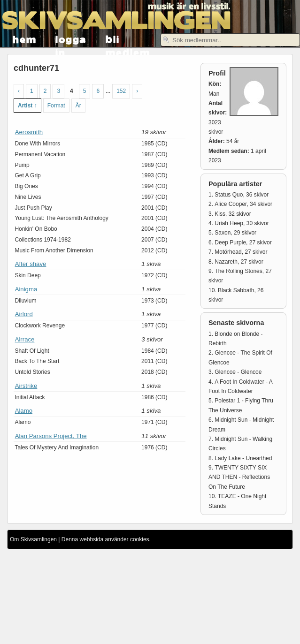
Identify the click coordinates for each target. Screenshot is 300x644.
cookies (140, 539)
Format (56, 106)
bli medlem (128, 39)
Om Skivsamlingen (33, 539)
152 (121, 91)
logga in (71, 39)
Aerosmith (29, 132)
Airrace (25, 339)
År (78, 106)
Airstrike (26, 386)
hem (25, 39)
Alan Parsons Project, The (51, 436)
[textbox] (230, 40)
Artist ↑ (27, 106)
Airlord (24, 314)
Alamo (24, 411)
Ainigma (26, 289)
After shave (31, 264)
